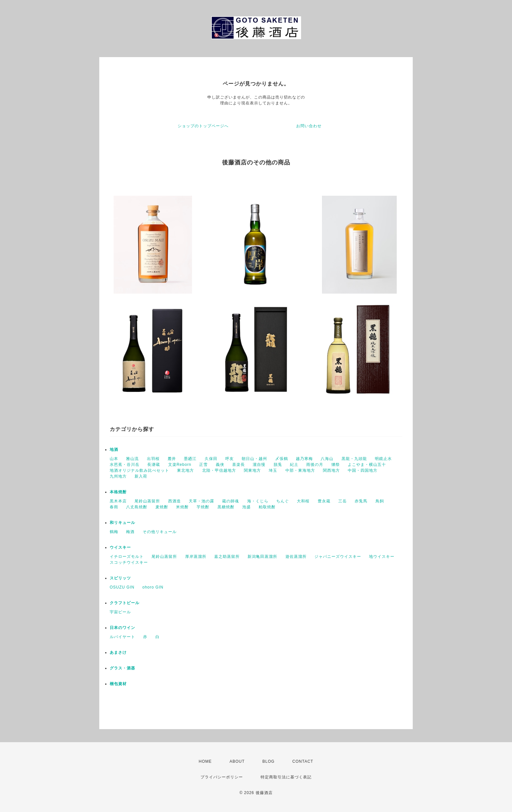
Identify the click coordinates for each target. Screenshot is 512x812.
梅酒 (130, 532)
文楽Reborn (180, 465)
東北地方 (185, 470)
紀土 (294, 465)
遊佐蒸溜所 (296, 557)
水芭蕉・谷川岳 (125, 465)
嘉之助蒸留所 (227, 557)
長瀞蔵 (154, 465)
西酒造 (175, 501)
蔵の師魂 (231, 501)
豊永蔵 (324, 501)
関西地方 (331, 470)
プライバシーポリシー (222, 777)
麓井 (172, 459)
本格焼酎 (118, 492)
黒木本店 (118, 501)
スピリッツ (120, 578)
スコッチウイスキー (129, 562)
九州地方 (118, 476)
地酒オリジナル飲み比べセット (139, 470)
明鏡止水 (383, 459)
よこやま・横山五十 (367, 465)
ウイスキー (120, 547)
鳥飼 (380, 501)
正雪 (203, 465)
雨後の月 (315, 465)
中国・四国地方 (363, 470)
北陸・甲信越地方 (219, 470)
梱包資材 (118, 684)
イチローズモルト (127, 557)
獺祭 (336, 465)
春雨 (114, 507)
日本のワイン (122, 628)
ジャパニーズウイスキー (338, 557)
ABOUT (237, 761)
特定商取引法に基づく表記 (286, 777)
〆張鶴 (282, 459)
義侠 (220, 465)
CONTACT (303, 761)
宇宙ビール (120, 612)
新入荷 (141, 476)
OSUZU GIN (122, 587)
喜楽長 (239, 465)
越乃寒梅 (304, 459)
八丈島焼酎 (137, 507)
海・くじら (258, 501)
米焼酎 (182, 507)
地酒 (114, 450)
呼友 (230, 459)
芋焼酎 (203, 507)
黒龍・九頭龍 (354, 459)
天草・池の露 (201, 501)
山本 (114, 459)
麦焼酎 (162, 507)
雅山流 (132, 459)
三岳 (343, 501)
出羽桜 (153, 459)
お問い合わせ (309, 126)
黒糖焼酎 (226, 507)
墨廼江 (190, 459)
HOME (205, 761)
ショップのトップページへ (203, 126)
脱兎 (278, 465)
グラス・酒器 (122, 668)
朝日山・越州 (254, 459)
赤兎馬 (361, 501)
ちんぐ (283, 501)
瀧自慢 (259, 465)
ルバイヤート (122, 637)
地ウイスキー (382, 557)
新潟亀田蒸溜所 (262, 557)
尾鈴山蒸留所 (147, 501)
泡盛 (247, 507)
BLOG (269, 761)
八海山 (327, 459)
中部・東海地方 (300, 470)
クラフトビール (125, 603)
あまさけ (118, 652)
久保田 (211, 459)
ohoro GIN (153, 587)
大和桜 (303, 501)
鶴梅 (114, 532)
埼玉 (273, 470)
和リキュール (122, 523)
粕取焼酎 (267, 507)
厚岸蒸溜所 (196, 557)
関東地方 (252, 470)
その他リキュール (160, 532)
